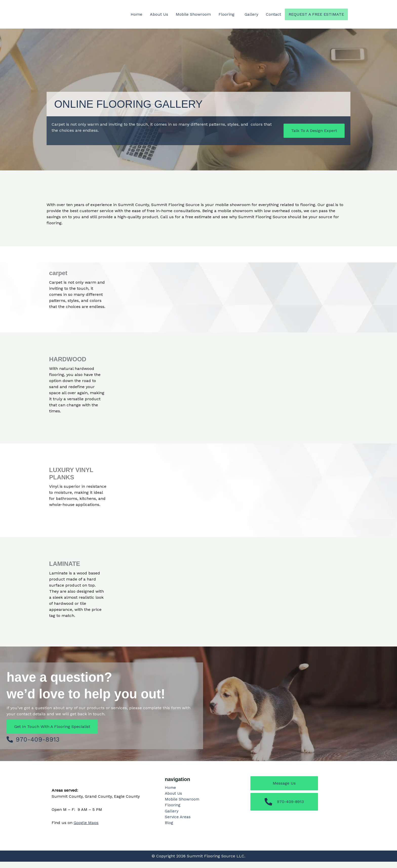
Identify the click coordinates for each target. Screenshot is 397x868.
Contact (273, 14)
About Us (159, 14)
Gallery (251, 14)
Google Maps (86, 829)
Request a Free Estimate (316, 14)
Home (136, 14)
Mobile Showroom (193, 14)
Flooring (226, 14)
